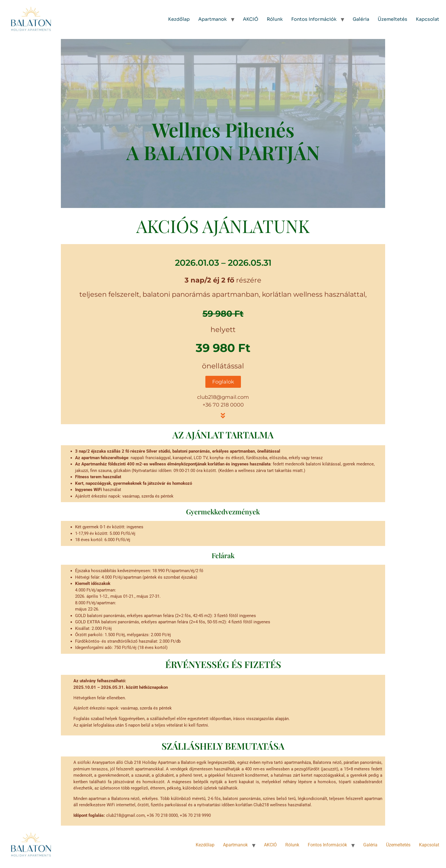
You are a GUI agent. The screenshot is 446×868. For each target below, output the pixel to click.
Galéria (361, 19)
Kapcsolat (428, 19)
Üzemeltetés (393, 19)
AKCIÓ (251, 19)
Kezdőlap (179, 19)
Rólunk (275, 19)
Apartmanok (212, 19)
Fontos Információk (314, 19)
